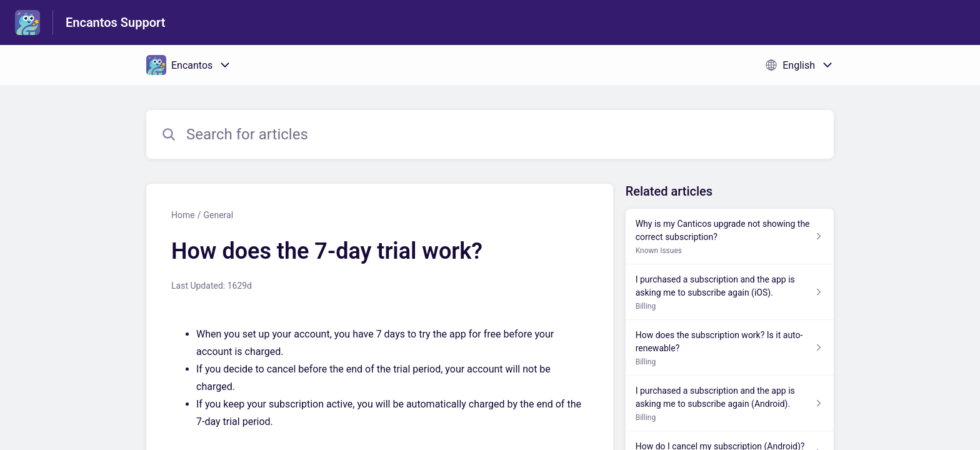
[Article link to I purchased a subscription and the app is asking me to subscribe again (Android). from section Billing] (730, 403)
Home (183, 215)
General (218, 215)
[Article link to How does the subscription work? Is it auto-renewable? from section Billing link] (730, 348)
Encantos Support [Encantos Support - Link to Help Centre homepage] (115, 22)
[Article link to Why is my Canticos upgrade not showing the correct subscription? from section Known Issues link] (730, 237)
